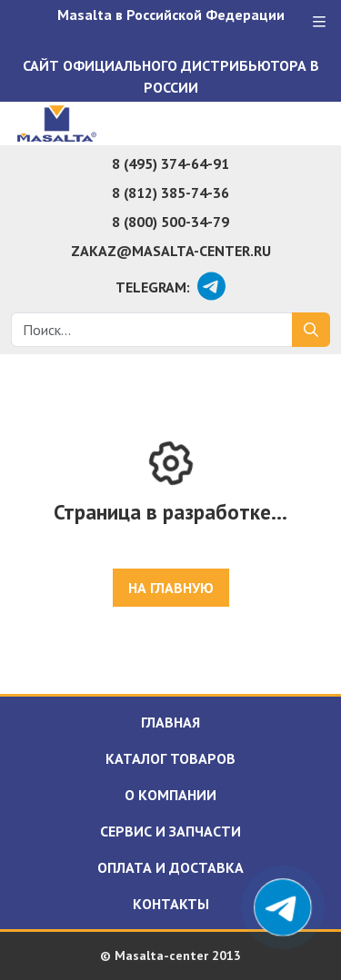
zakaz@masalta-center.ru (171, 251)
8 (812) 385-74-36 (170, 193)
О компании (170, 795)
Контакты (171, 904)
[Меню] (319, 22)
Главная (170, 722)
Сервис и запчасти (170, 831)
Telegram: (153, 287)
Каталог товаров (170, 758)
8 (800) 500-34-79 (170, 222)
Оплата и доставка (170, 867)
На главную (171, 588)
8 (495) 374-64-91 (170, 163)
